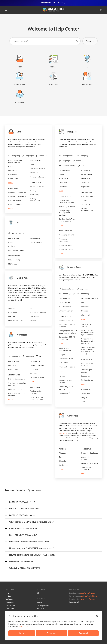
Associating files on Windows (67, 326)
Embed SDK (85, 178)
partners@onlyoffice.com (90, 596)
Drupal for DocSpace (89, 453)
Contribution (36, 183)
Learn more (23, 626)
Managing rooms (66, 249)
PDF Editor (63, 363)
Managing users (15, 389)
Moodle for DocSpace (90, 463)
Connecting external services (17, 394)
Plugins (62, 355)
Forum (40, 603)
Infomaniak (85, 315)
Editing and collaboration (65, 350)
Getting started (87, 380)
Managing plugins (67, 235)
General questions (38, 365)
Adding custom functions (87, 365)
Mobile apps (10, 608)
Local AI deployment (17, 250)
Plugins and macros (38, 177)
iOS (31, 309)
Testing (33, 191)
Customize (31, 633)
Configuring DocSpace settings (67, 201)
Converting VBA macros (87, 371)
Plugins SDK (86, 187)
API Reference (86, 174)
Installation (14, 238)
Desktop (12, 246)
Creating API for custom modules (37, 398)
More (83, 402)
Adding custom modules (36, 392)
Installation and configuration (15, 162)
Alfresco (62, 453)
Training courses (43, 606)
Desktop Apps (70, 267)
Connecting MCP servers (66, 388)
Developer (13, 175)
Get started (85, 394)
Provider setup (14, 260)
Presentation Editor (67, 367)
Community (13, 179)
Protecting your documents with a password (88, 341)
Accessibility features (17, 192)
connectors (63, 433)
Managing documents (64, 240)
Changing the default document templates (68, 332)
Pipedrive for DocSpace (86, 468)
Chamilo (62, 461)
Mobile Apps (18, 278)
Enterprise (13, 171)
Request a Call (74, 602)
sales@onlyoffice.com (88, 593)
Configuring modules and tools (17, 384)
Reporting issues (37, 186)
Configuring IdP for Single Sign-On (67, 220)
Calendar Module (37, 377)
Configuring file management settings (66, 213)
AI (13, 223)
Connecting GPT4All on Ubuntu (67, 338)
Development (35, 161)
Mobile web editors (16, 321)
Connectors (69, 416)
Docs (15, 132)
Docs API (33, 165)
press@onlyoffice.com (87, 599)
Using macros (86, 360)
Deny (16, 633)
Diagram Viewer (15, 200)
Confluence (64, 465)
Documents (13, 313)
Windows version (66, 311)
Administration (15, 375)
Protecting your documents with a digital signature (88, 333)
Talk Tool (34, 373)
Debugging (85, 376)
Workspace (18, 335)
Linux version (65, 303)
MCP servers (13, 264)
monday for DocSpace (85, 458)
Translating (35, 195)
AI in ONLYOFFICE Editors (66, 382)
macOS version (65, 307)
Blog (39, 593)
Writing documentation (36, 200)
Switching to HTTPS (67, 206)
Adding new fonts (66, 320)
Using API (85, 398)
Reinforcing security (17, 379)
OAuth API (85, 183)
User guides (13, 188)
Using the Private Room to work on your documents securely (88, 351)
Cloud (11, 167)
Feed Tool (34, 369)
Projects (12, 317)
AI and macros (36, 242)
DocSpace (68, 132)
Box (82, 303)
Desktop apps (10, 605)
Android (12, 309)
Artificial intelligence (17, 196)
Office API (34, 173)
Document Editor (15, 205)
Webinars (41, 609)
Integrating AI (65, 393)
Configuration (14, 256)
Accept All (47, 633)
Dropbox (84, 311)
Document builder (38, 169)
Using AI (62, 377)
